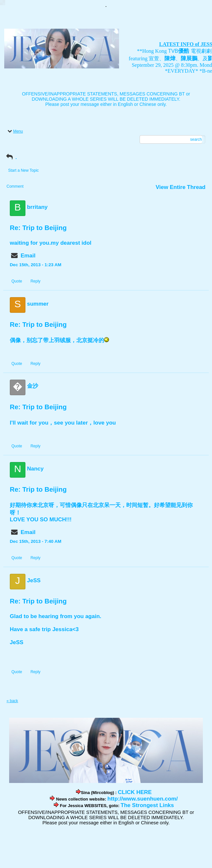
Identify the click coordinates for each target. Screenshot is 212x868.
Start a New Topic (23, 170)
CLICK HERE (135, 792)
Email (28, 256)
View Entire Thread (181, 187)
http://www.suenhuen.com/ (143, 799)
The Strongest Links (147, 805)
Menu (15, 131)
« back (12, 701)
